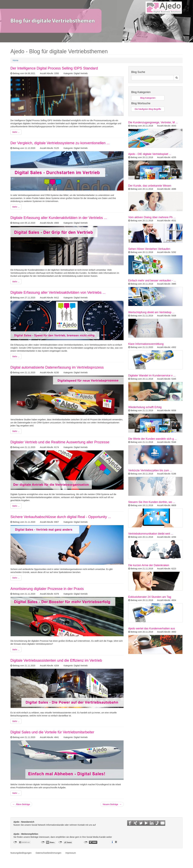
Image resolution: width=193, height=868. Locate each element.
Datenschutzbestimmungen (48, 853)
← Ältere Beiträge (21, 804)
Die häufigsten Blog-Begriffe (148, 109)
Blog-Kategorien (148, 98)
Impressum (71, 853)
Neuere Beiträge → (112, 804)
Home (15, 60)
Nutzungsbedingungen (21, 853)
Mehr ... (16, 132)
